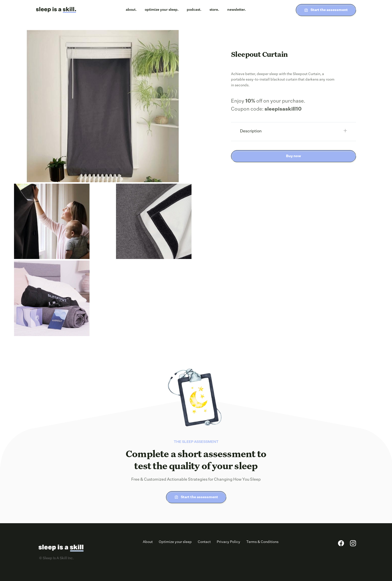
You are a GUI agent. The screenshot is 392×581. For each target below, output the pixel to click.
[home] (56, 10)
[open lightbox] (103, 106)
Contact (204, 542)
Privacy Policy (228, 542)
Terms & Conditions (262, 542)
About (148, 542)
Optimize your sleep (175, 542)
